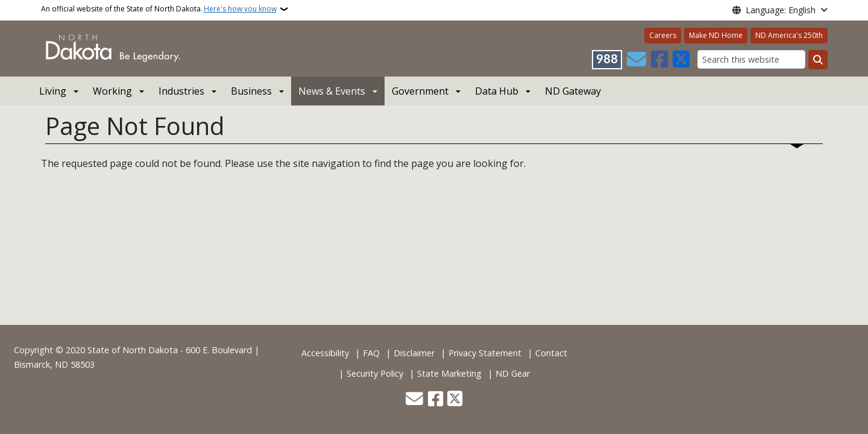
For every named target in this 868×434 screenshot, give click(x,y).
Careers (663, 35)
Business (251, 91)
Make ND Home (716, 35)
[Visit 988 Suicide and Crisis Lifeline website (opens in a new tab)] (607, 60)
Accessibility (325, 353)
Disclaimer (414, 353)
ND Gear (513, 373)
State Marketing (449, 373)
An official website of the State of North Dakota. (159, 9)
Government (420, 91)
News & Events (332, 91)
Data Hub (497, 91)
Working (112, 91)
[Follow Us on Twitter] (681, 60)
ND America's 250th (789, 35)
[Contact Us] (637, 60)
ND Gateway (573, 91)
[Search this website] (751, 59)
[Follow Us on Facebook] (659, 60)
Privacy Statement (485, 353)
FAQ (371, 353)
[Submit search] (818, 60)
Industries (181, 91)
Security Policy (375, 373)
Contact (551, 353)
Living (53, 91)
